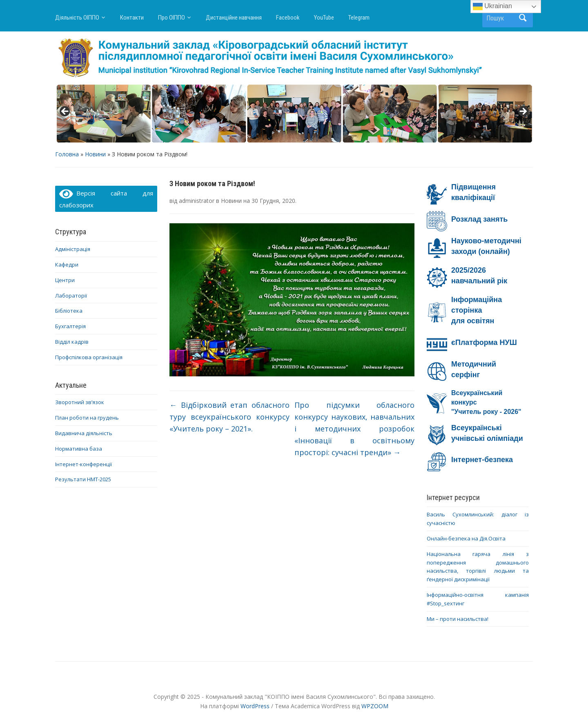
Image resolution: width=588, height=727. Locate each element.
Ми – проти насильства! (458, 619)
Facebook (288, 18)
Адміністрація (73, 249)
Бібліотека (69, 311)
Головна (67, 154)
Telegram (359, 18)
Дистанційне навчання (234, 18)
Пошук (523, 18)
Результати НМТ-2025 (83, 479)
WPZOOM (375, 706)
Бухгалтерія (70, 326)
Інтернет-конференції (84, 464)
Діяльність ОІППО (77, 18)
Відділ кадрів (72, 342)
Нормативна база (79, 449)
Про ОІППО (171, 18)
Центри (65, 280)
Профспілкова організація (89, 357)
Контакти (132, 18)
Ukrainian (492, 7)
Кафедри (67, 265)
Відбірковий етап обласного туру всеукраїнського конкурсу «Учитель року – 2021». (229, 417)
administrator (197, 201)
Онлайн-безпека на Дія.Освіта (466, 538)
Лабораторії (71, 296)
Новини (95, 154)
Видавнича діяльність (84, 433)
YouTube (324, 18)
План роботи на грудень (87, 418)
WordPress (255, 706)
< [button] (65, 112)
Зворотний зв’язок (80, 402)
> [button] (523, 112)
